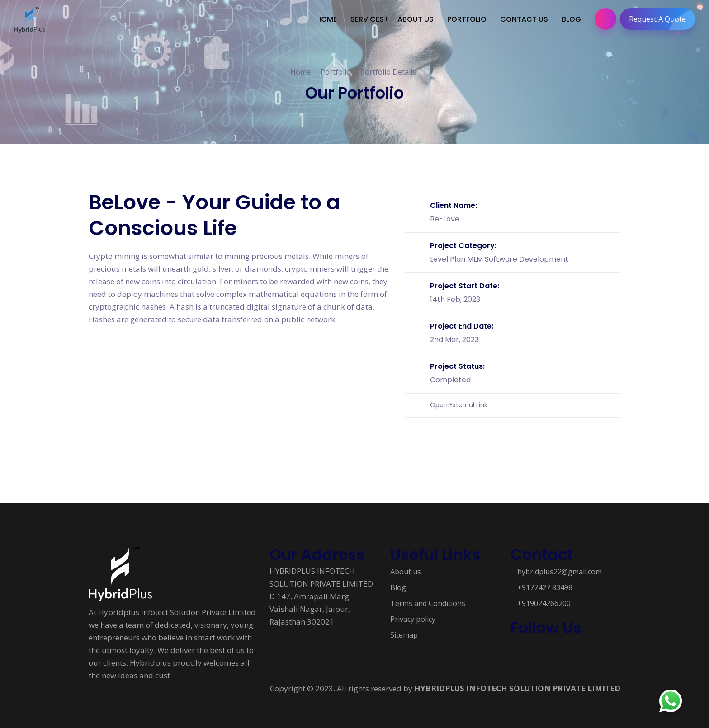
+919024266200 (544, 600)
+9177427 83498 (545, 584)
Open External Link (459, 402)
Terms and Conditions (428, 600)
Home (300, 72)
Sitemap (404, 632)
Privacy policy (413, 616)
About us (406, 568)
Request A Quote (660, 19)
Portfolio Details (388, 72)
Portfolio (336, 72)
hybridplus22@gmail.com (560, 568)
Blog (398, 584)
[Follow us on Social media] (515, 648)
